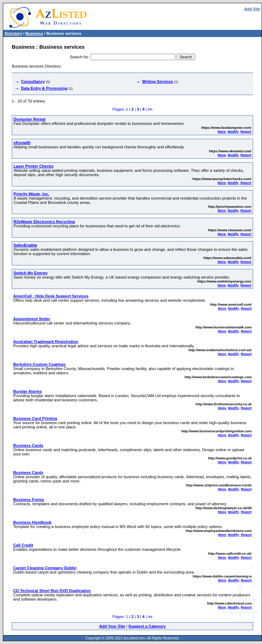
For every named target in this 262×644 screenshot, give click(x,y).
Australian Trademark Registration (46, 342)
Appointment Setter (32, 319)
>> (150, 109)
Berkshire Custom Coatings (39, 364)
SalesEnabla (25, 245)
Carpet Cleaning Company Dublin (45, 568)
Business (34, 33)
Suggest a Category (147, 626)
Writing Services (158, 81)
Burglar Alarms (27, 391)
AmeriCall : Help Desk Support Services (51, 296)
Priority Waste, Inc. (31, 194)
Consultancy (33, 81)
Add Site (252, 9)
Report (246, 131)
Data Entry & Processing (44, 88)
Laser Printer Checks (33, 166)
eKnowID (22, 143)
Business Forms (29, 500)
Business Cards (28, 445)
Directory (13, 33)
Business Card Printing (35, 418)
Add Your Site (112, 626)
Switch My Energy (31, 273)
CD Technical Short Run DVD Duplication (52, 591)
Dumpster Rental (30, 119)
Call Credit (23, 545)
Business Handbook (32, 522)
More (222, 131)
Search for (79, 57)
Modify (233, 131)
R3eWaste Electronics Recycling (44, 222)
